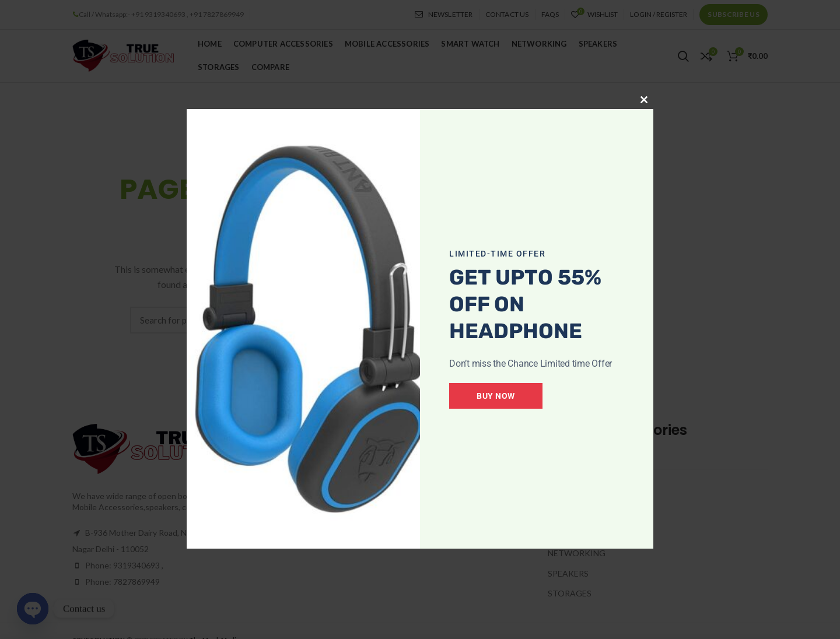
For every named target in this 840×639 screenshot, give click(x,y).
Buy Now (496, 396)
